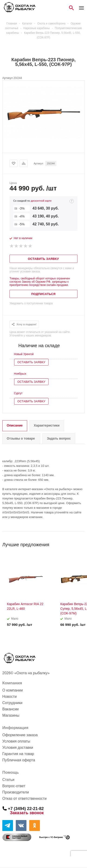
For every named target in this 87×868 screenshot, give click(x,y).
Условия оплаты (16, 741)
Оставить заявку (31, 362)
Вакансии (11, 709)
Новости (10, 697)
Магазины (11, 715)
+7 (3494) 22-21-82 (26, 808)
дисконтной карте (41, 201)
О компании (13, 690)
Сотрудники (12, 703)
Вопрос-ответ (14, 786)
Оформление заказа (20, 735)
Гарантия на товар (18, 754)
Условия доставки (18, 748)
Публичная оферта (19, 760)
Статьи (8, 780)
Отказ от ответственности (24, 798)
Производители (16, 792)
